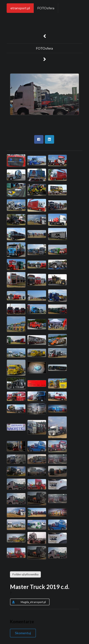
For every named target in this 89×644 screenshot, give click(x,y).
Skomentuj (23, 633)
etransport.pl (20, 8)
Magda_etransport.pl (28, 602)
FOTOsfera (46, 8)
